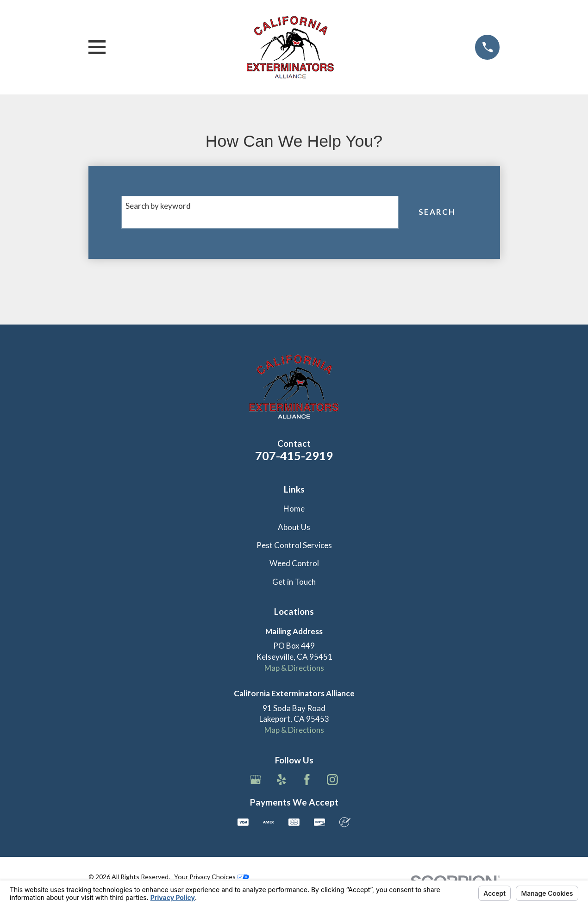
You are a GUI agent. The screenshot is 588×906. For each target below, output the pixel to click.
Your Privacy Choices (212, 877)
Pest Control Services (294, 545)
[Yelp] (281, 780)
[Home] (290, 47)
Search (437, 212)
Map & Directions (294, 668)
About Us (294, 527)
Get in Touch (294, 582)
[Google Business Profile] (256, 780)
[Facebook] (307, 780)
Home (294, 509)
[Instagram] (332, 780)
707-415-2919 (294, 456)
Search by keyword (158, 206)
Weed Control (294, 563)
